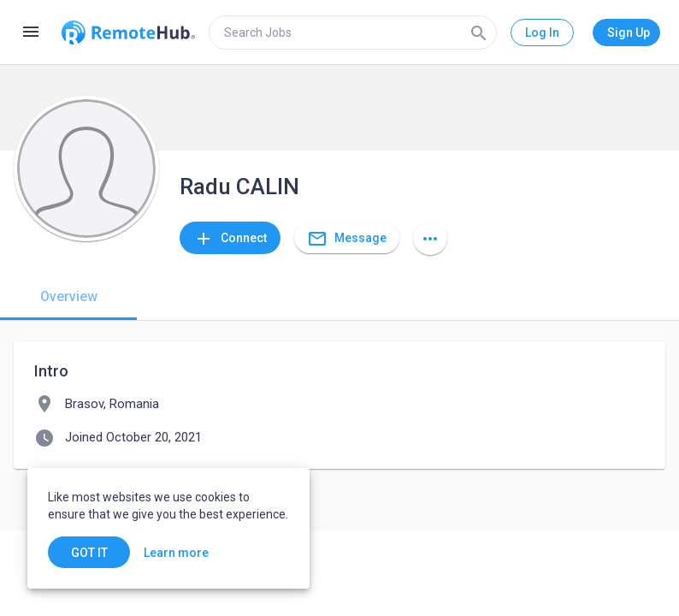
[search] (353, 33)
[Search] (479, 33)
